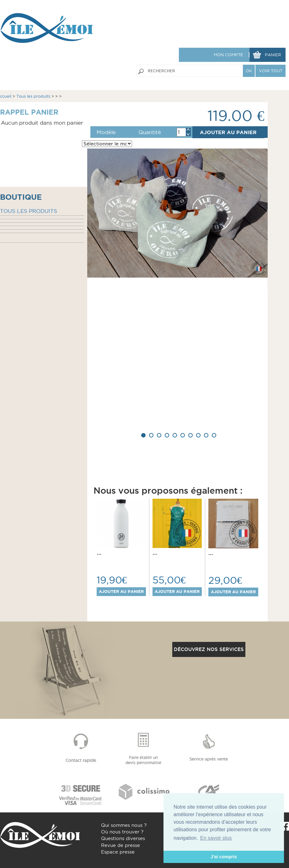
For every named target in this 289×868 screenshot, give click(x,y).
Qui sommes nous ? (124, 825)
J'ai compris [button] (224, 857)
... (99, 552)
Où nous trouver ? (122, 832)
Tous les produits (33, 96)
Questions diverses (123, 838)
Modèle (106, 132)
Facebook (285, 826)
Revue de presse (120, 845)
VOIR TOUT (271, 71)
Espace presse (118, 852)
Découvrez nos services (209, 649)
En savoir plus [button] (216, 838)
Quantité (150, 132)
